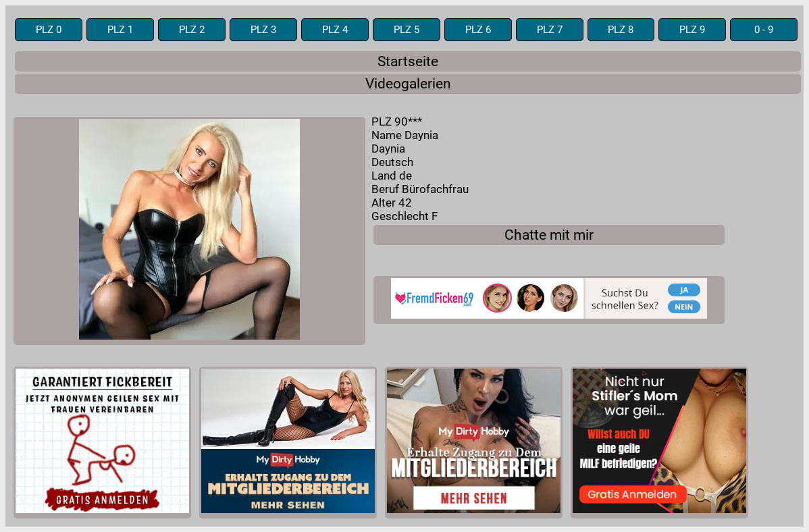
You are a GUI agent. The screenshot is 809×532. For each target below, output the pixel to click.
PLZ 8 (621, 30)
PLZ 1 (120, 30)
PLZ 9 (692, 30)
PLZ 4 (335, 30)
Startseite (408, 61)
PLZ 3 (263, 30)
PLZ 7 (550, 30)
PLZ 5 (407, 30)
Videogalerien (408, 84)
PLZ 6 (478, 30)
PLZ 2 (192, 30)
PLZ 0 (49, 30)
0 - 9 (764, 30)
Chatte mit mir (549, 235)
